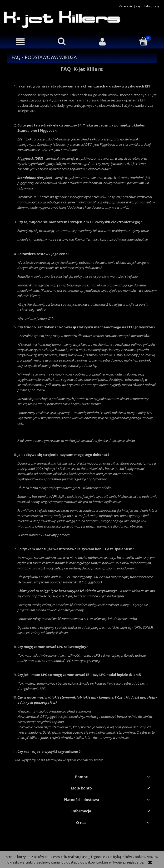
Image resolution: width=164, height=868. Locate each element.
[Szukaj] (62, 41)
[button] (21, 42)
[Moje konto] (103, 42)
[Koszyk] (143, 41)
